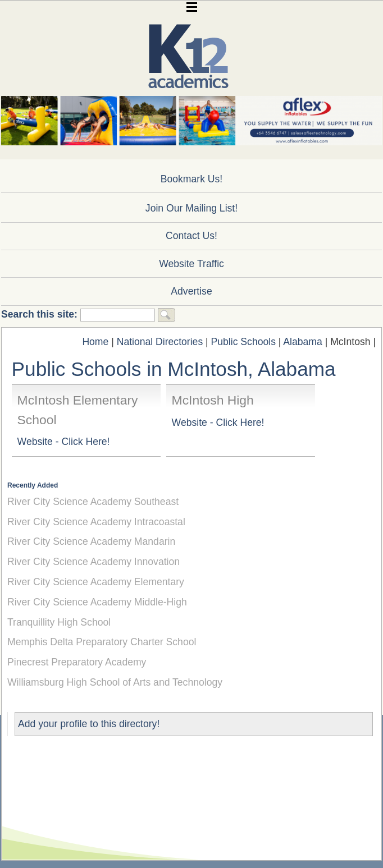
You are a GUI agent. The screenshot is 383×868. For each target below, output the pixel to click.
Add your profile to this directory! (89, 724)
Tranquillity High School (59, 622)
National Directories (160, 342)
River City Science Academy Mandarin (91, 541)
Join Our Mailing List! (191, 208)
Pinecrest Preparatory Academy (77, 662)
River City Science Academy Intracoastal (96, 522)
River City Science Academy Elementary (96, 582)
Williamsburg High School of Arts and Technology (115, 682)
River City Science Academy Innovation (94, 562)
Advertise (191, 291)
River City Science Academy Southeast (93, 502)
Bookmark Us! (191, 179)
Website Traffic (191, 264)
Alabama (302, 342)
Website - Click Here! (64, 442)
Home (95, 342)
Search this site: (41, 314)
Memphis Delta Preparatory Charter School (102, 642)
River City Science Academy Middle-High (97, 602)
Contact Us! (191, 236)
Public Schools (243, 342)
